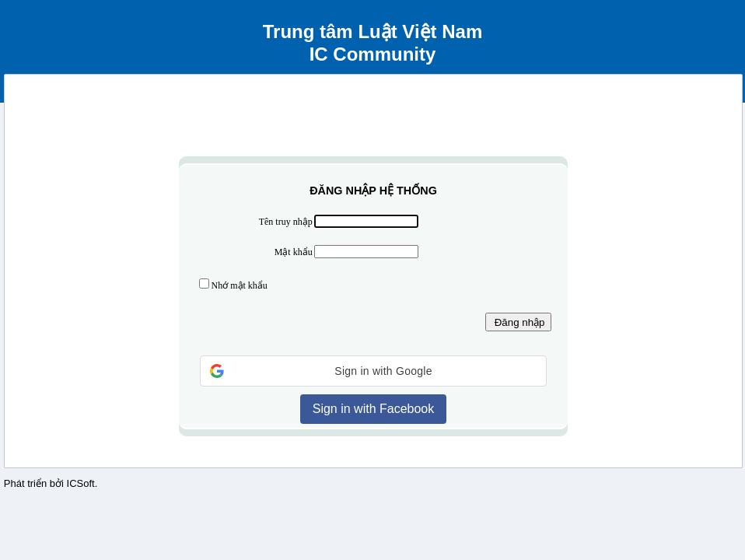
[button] (373, 371)
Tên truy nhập (286, 222)
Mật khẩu (294, 252)
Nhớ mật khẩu (240, 285)
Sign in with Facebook (374, 409)
